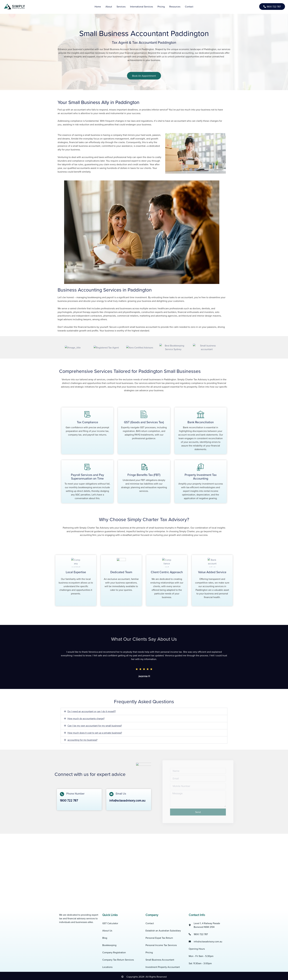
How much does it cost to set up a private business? (95, 733)
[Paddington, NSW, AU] (144, 868)
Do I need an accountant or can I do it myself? (92, 711)
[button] (144, 711)
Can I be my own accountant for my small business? (95, 726)
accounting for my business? (82, 740)
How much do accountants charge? (86, 719)
